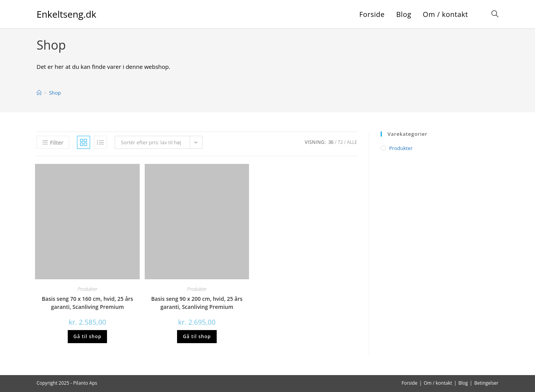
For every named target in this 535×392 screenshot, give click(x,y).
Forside (409, 383)
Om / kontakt (438, 383)
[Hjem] (39, 93)
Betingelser (486, 383)
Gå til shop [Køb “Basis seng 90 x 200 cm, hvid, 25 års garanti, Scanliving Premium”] (197, 336)
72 (340, 142)
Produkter (87, 289)
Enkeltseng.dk (66, 14)
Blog (463, 383)
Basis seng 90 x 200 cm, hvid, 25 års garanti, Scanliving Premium (197, 303)
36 (331, 142)
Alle (352, 142)
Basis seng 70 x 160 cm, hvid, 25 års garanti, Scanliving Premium (88, 303)
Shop (55, 93)
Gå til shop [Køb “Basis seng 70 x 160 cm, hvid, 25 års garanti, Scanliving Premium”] (88, 336)
